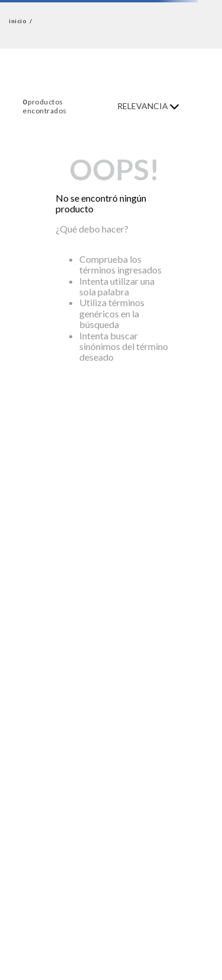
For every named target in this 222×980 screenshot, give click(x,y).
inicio (18, 21)
